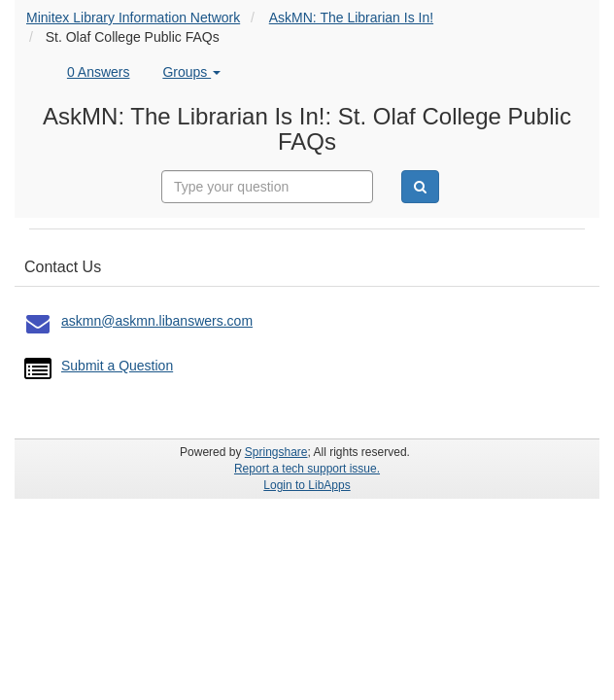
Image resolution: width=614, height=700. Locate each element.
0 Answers (99, 72)
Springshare (276, 452)
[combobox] (267, 187)
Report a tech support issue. (307, 469)
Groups (191, 72)
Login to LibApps (307, 485)
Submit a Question (117, 366)
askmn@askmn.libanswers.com (157, 321)
